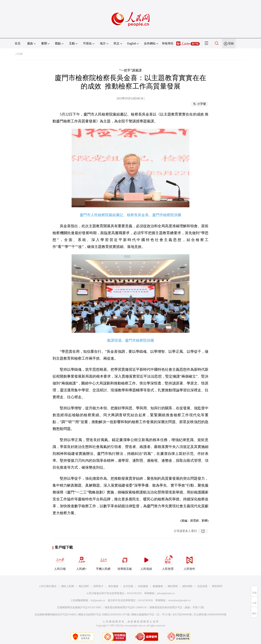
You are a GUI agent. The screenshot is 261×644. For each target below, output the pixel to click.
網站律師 (187, 586)
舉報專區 (168, 43)
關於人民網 (68, 586)
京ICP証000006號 (182, 615)
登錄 (231, 43)
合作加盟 (128, 586)
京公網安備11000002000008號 (210, 615)
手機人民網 (103, 562)
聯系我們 (217, 586)
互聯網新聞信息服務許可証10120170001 (79, 607)
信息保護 (202, 586)
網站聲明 (173, 586)
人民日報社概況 (48, 586)
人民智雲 (168, 562)
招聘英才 (98, 586)
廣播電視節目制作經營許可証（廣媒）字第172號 (177, 607)
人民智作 (189, 562)
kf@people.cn (98, 600)
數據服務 (158, 586)
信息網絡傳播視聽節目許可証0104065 (56, 615)
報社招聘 (84, 586)
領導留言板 (125, 562)
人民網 (19, 54)
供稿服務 (143, 586)
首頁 (18, 43)
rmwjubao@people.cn (179, 600)
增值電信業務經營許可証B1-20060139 (126, 607)
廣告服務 (113, 586)
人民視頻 (146, 562)
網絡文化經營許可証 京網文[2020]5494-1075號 (104, 615)
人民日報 (60, 562)
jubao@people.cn (166, 593)
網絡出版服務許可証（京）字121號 (151, 615)
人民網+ (82, 562)
